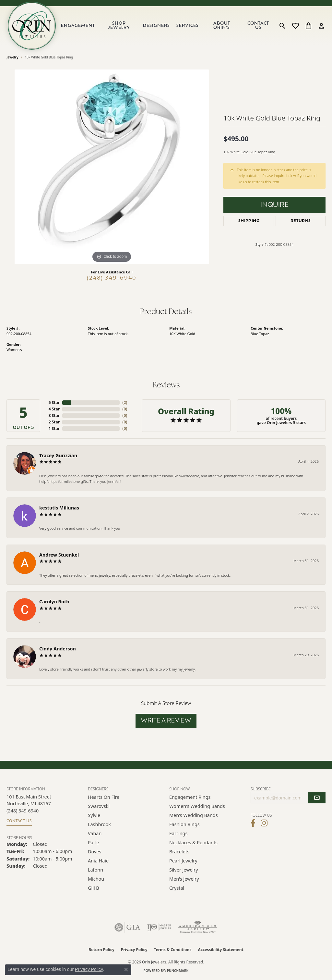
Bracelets (179, 852)
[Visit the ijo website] (159, 927)
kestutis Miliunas (59, 508)
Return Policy (101, 950)
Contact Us (258, 26)
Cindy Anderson (58, 649)
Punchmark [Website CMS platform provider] (178, 971)
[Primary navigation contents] (166, 26)
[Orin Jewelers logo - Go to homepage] (32, 26)
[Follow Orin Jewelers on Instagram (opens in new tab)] (264, 823)
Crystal (177, 888)
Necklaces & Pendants (193, 842)
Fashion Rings (184, 824)
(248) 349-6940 (112, 278)
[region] (112, 167)
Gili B (94, 888)
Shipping (249, 221)
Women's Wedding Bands (197, 806)
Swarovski (99, 806)
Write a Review (166, 721)
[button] (283, 26)
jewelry (12, 57)
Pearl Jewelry (183, 861)
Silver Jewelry (184, 870)
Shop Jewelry (119, 26)
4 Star (54, 409)
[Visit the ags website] (198, 927)
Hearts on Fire (104, 797)
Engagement (78, 26)
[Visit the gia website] (127, 927)
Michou (96, 879)
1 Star (54, 428)
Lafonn (95, 870)
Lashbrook (99, 824)
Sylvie (94, 815)
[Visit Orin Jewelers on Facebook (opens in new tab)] (253, 823)
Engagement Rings (190, 797)
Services (188, 26)
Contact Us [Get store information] (19, 821)
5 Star (54, 402)
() (125, 402)
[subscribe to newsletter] (317, 798)
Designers (156, 26)
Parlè (94, 842)
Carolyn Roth (54, 602)
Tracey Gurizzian (58, 455)
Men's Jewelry (184, 879)
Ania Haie (98, 861)
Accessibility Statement (220, 950)
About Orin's (222, 26)
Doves (95, 852)
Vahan (95, 833)
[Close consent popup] (126, 970)
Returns (301, 221)
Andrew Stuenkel (59, 555)
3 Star (54, 415)
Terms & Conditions (173, 950)
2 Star (54, 422)
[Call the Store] (23, 811)
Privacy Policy (134, 950)
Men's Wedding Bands (194, 815)
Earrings (178, 833)
